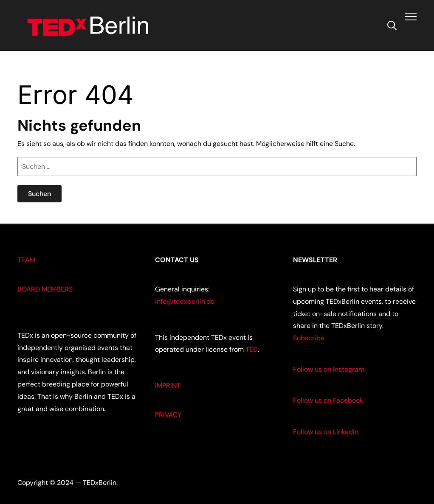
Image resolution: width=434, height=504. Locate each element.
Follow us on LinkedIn (326, 432)
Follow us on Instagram (329, 369)
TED (252, 349)
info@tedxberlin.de (185, 301)
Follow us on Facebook (328, 400)
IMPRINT (168, 385)
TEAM (26, 260)
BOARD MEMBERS (45, 289)
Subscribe (309, 338)
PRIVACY (168, 415)
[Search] (392, 25)
